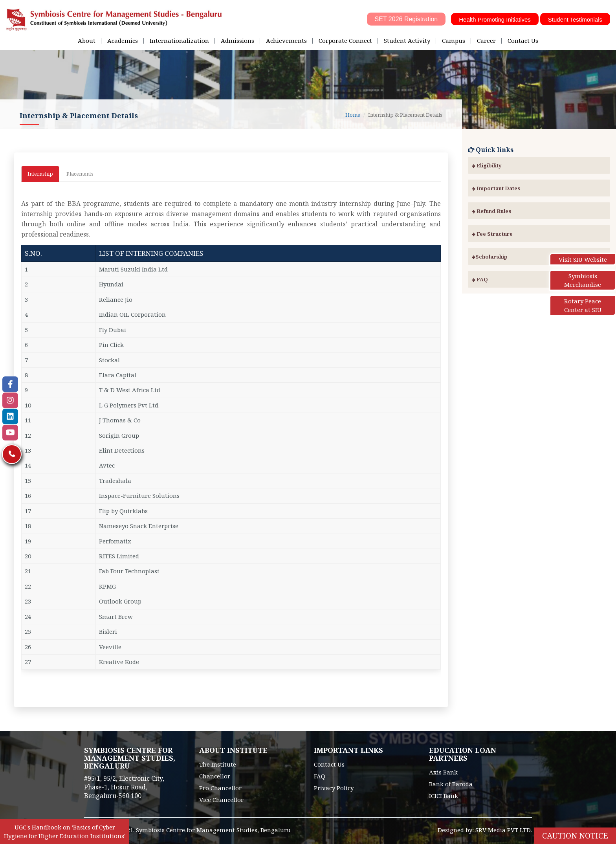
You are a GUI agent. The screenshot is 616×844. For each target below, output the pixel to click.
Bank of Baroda (451, 784)
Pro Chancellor (220, 788)
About (87, 40)
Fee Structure (492, 234)
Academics (123, 40)
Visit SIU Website (583, 259)
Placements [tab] (80, 174)
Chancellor (215, 776)
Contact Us (523, 40)
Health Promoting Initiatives (495, 19)
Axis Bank (443, 772)
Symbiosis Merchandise (583, 280)
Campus (454, 40)
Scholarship (490, 257)
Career (486, 40)
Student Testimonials (575, 19)
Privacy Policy (334, 788)
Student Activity (407, 40)
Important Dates (496, 188)
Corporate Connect (345, 40)
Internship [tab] (40, 174)
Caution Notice (575, 836)
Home (353, 115)
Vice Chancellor (221, 800)
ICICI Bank (444, 796)
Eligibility (487, 165)
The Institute (218, 764)
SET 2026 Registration (406, 19)
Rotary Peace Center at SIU (583, 305)
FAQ (480, 279)
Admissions (237, 40)
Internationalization (179, 40)
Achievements (286, 40)
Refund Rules (492, 211)
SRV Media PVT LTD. (504, 830)
